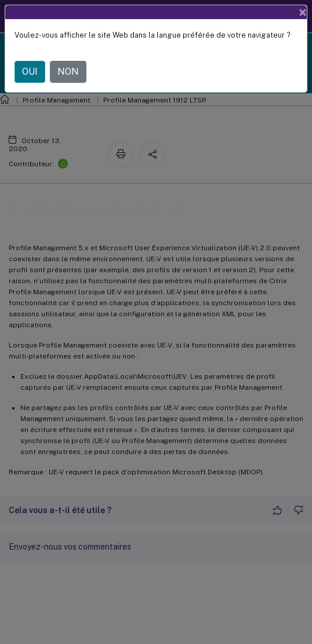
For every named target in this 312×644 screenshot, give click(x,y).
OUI (30, 72)
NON (68, 72)
